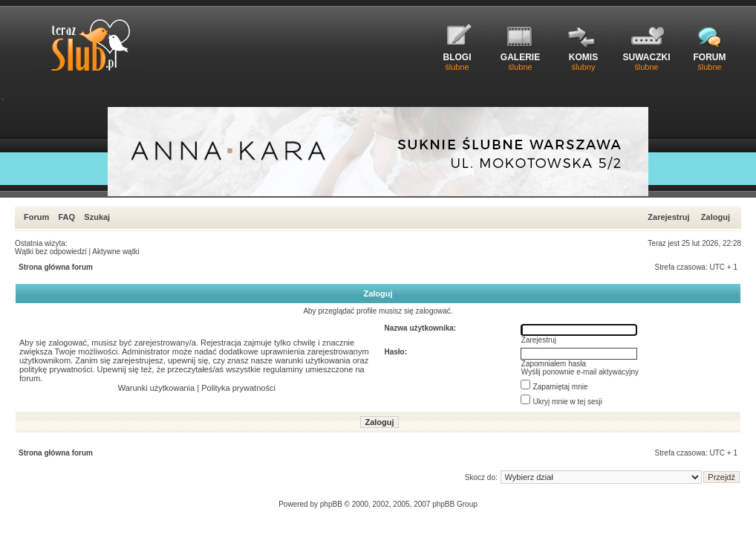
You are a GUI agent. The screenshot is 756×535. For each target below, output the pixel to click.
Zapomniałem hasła (554, 364)
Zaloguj (716, 217)
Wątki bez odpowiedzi (51, 252)
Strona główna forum (56, 267)
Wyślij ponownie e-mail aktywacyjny (580, 372)
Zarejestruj (668, 217)
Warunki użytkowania (157, 388)
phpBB (331, 504)
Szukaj (97, 217)
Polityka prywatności (238, 388)
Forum (36, 217)
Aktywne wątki (115, 252)
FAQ (66, 217)
